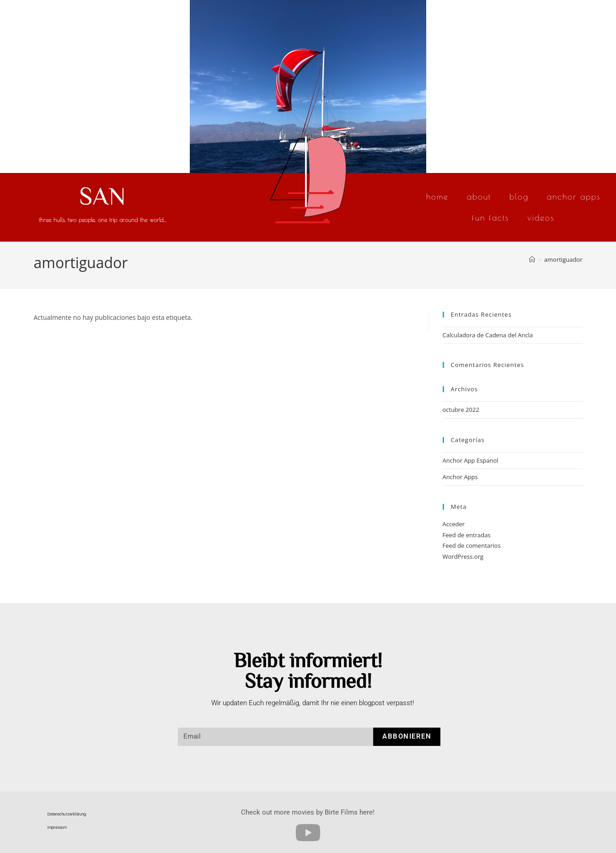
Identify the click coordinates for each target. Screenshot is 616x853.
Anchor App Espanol (471, 460)
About (479, 197)
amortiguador (563, 259)
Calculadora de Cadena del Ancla (488, 335)
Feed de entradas (467, 535)
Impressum (57, 828)
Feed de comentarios (472, 545)
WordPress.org (463, 556)
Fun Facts (490, 218)
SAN (102, 195)
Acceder (454, 524)
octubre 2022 (461, 410)
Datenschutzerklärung (67, 814)
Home (437, 197)
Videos (541, 218)
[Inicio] (532, 259)
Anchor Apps (574, 197)
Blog (519, 197)
